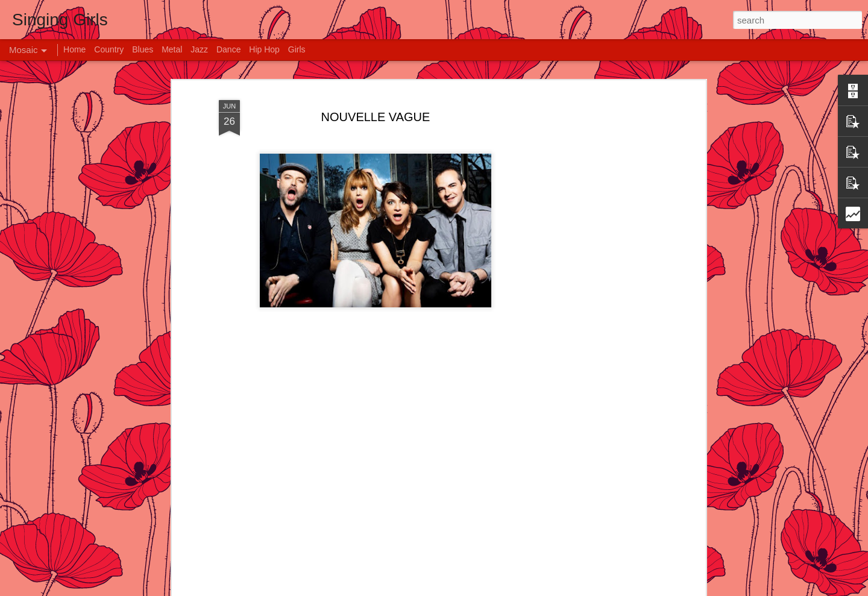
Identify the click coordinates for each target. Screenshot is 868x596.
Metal (172, 49)
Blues (143, 49)
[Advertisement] (599, 260)
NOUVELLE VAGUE (376, 93)
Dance (228, 49)
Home (74, 49)
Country (109, 49)
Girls (297, 49)
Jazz (199, 49)
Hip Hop (264, 49)
